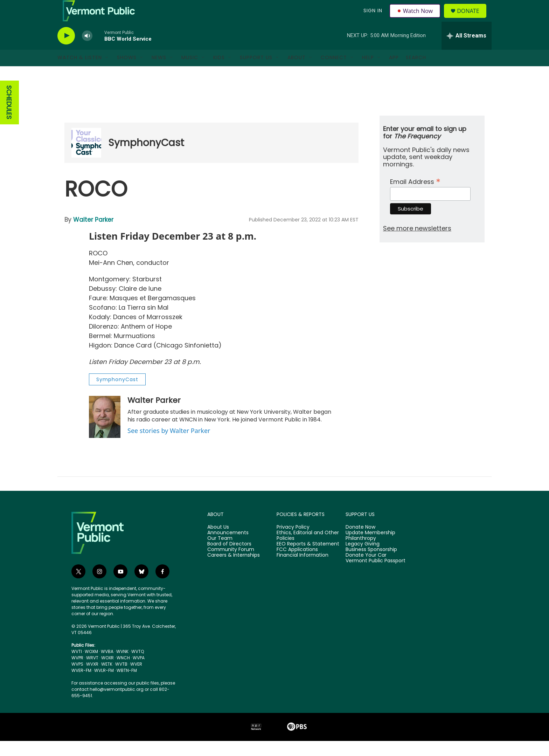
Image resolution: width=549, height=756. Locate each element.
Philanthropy (361, 554)
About (297, 73)
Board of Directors (229, 559)
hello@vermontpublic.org (117, 704)
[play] (66, 51)
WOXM (91, 666)
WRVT (92, 673)
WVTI (77, 666)
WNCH (123, 673)
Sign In (372, 18)
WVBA (107, 666)
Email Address (415, 196)
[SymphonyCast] (86, 158)
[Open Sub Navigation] (107, 73)
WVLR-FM (104, 685)
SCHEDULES (9, 118)
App (394, 73)
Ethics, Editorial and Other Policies (308, 551)
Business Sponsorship (371, 565)
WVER (136, 679)
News (159, 73)
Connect (334, 73)
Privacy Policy (293, 542)
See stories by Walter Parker (169, 446)
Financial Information (303, 570)
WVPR (77, 673)
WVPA (139, 673)
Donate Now (360, 542)
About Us (218, 542)
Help (368, 73)
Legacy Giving (363, 559)
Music (190, 73)
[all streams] (467, 51)
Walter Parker (93, 235)
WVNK (122, 666)
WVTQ (138, 666)
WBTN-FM (127, 685)
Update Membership (370, 548)
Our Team (220, 554)
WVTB (121, 679)
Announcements (228, 548)
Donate (472, 18)
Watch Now (416, 18)
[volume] (87, 51)
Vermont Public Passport (376, 576)
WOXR (107, 673)
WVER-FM (81, 685)
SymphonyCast (146, 158)
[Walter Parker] (105, 432)
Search (416, 73)
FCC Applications (297, 565)
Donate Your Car (366, 570)
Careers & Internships (234, 570)
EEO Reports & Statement (308, 559)
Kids (219, 73)
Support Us (256, 73)
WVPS (77, 679)
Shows (127, 73)
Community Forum (231, 565)
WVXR (92, 679)
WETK (107, 679)
